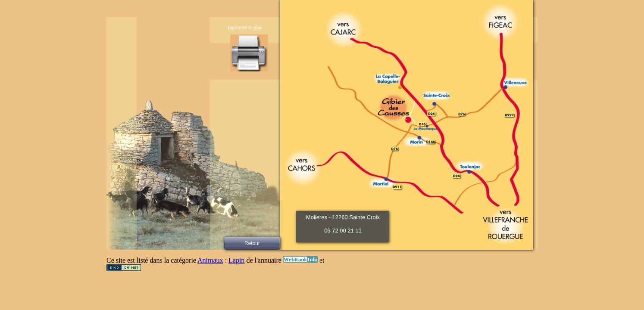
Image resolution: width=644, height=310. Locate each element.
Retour (252, 243)
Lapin (236, 260)
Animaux (210, 260)
